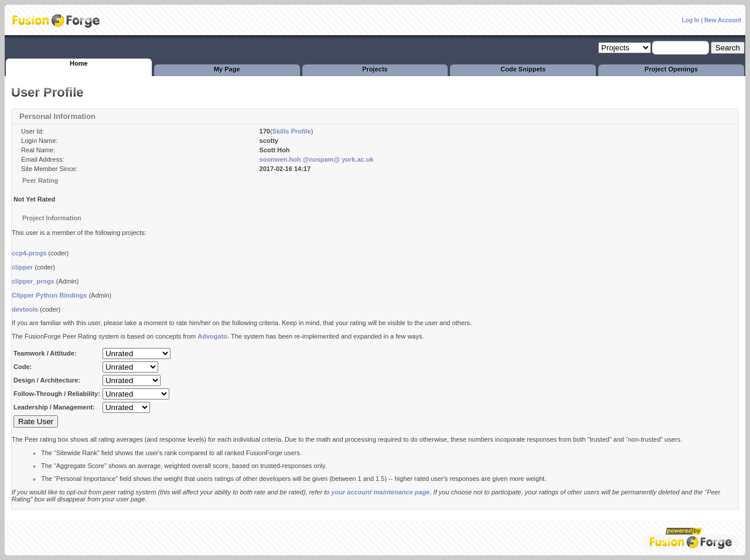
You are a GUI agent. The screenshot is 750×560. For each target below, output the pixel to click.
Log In (691, 20)
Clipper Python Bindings (49, 295)
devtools (25, 309)
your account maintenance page (380, 492)
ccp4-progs (29, 253)
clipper (22, 267)
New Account (723, 20)
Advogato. (213, 336)
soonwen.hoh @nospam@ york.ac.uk (317, 159)
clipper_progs (33, 281)
